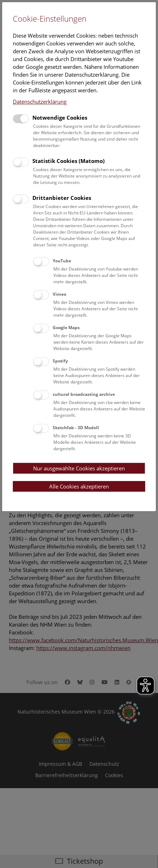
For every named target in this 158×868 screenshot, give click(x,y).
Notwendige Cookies (60, 118)
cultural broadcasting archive (84, 394)
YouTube (62, 261)
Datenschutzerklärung (40, 102)
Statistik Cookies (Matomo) (69, 161)
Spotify (60, 361)
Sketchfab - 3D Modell (76, 428)
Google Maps (66, 327)
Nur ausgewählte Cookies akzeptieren (79, 468)
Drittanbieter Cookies (62, 198)
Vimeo (59, 294)
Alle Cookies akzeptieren (79, 486)
